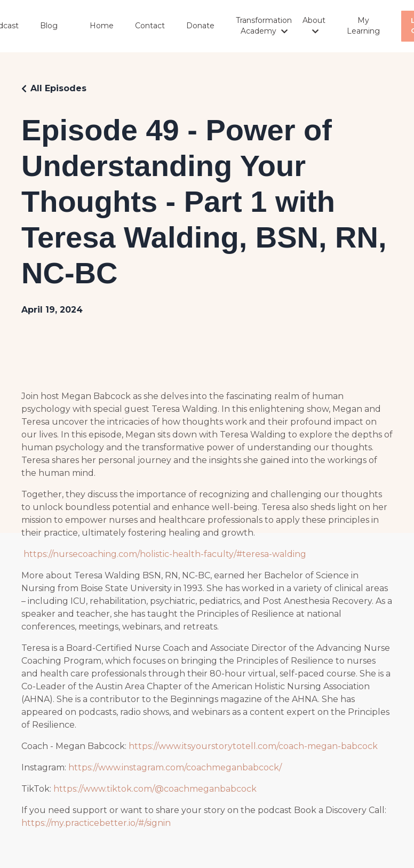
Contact (150, 26)
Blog (49, 26)
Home (102, 26)
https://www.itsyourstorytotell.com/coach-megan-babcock (253, 746)
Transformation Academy (264, 26)
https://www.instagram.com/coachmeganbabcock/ (175, 767)
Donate (200, 26)
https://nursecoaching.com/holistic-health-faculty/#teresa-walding (165, 554)
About (314, 25)
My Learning (363, 26)
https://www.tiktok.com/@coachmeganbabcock (155, 789)
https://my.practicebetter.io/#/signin (96, 823)
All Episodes (58, 88)
